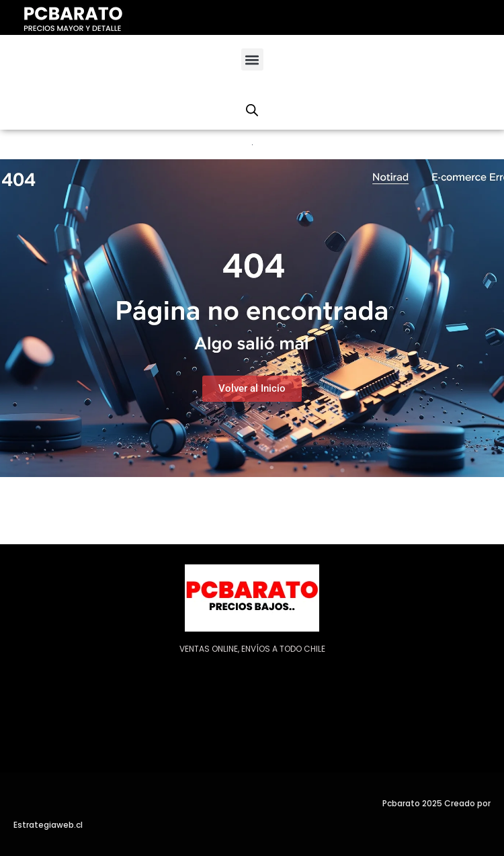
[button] (252, 59)
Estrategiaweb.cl (48, 825)
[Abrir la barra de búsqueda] (252, 110)
